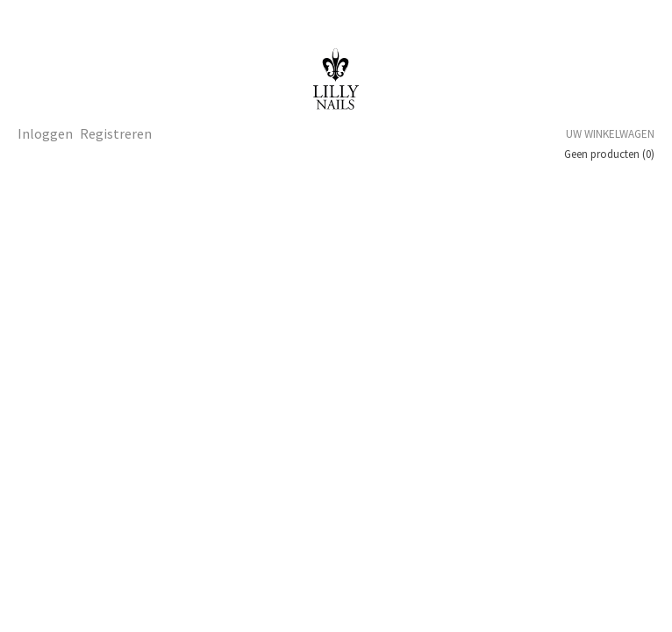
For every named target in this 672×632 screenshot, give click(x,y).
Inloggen (45, 133)
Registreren (116, 133)
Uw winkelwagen (610, 134)
